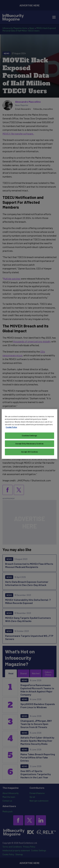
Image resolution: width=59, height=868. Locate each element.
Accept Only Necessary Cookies (29, 444)
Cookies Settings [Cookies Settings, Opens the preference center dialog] (29, 436)
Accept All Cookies (29, 452)
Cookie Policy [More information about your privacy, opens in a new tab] (11, 427)
